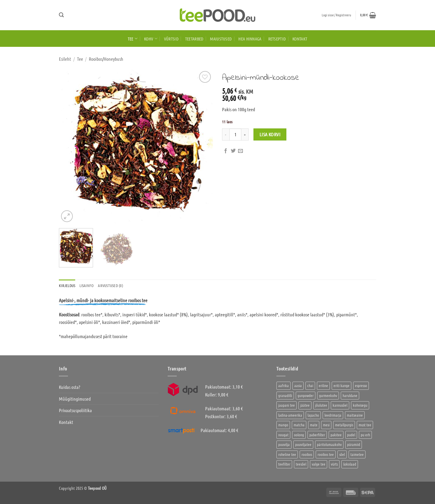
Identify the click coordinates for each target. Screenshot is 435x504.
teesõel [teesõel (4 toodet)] (301, 464)
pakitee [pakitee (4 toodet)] (336, 435)
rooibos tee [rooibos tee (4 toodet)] (326, 454)
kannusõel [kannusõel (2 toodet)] (340, 405)
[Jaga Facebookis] (226, 151)
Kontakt (300, 39)
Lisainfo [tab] (87, 285)
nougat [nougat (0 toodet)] (283, 435)
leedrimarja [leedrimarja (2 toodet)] (333, 415)
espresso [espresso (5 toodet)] (361, 385)
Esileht (65, 59)
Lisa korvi (270, 134)
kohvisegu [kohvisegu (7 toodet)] (360, 405)
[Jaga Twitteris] (233, 151)
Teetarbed (194, 39)
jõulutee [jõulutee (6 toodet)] (321, 405)
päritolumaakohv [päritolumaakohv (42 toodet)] (329, 444)
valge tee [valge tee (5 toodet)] (319, 464)
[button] (61, 15)
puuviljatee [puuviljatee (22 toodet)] (303, 444)
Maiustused (221, 39)
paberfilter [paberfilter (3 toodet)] (317, 435)
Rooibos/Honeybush (106, 59)
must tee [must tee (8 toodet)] (365, 425)
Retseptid (277, 39)
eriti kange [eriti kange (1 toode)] (342, 385)
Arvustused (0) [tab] (111, 285)
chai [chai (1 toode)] (310, 385)
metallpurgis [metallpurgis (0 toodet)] (344, 425)
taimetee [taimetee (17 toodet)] (357, 454)
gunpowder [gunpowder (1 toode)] (306, 395)
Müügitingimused (75, 399)
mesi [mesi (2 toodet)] (326, 425)
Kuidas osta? (69, 387)
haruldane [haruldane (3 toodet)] (350, 395)
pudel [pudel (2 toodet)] (351, 435)
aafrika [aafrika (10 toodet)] (284, 385)
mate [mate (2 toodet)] (314, 425)
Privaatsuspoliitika (75, 410)
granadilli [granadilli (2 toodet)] (285, 395)
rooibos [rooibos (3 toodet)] (307, 454)
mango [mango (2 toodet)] (283, 425)
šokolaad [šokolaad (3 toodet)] (350, 464)
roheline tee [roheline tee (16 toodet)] (287, 454)
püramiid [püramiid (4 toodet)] (354, 444)
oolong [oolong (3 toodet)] (299, 435)
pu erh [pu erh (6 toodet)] (365, 435)
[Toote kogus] (235, 134)
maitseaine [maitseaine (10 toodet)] (355, 415)
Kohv (151, 39)
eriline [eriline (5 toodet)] (323, 385)
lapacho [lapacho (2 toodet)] (313, 415)
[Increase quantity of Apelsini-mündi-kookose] (245, 134)
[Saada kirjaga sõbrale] (240, 151)
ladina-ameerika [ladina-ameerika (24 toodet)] (290, 415)
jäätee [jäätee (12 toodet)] (305, 405)
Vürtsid (171, 39)
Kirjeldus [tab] (67, 285)
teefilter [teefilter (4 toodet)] (284, 464)
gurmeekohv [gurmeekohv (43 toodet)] (328, 395)
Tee (133, 39)
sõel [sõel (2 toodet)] (342, 454)
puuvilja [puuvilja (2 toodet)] (284, 444)
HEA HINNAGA (250, 39)
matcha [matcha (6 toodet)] (299, 425)
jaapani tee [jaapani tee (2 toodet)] (287, 405)
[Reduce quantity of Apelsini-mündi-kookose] (226, 134)
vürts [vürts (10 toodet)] (334, 464)
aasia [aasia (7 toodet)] (298, 385)
